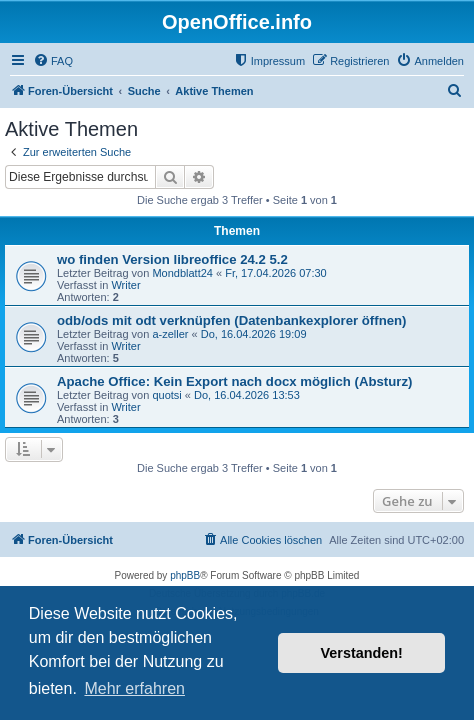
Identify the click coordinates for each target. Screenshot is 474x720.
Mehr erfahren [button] (134, 688)
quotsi (166, 395)
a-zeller (170, 334)
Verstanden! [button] (362, 653)
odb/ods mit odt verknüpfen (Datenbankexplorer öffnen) (232, 320)
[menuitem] (53, 61)
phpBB (185, 575)
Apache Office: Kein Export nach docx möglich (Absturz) (234, 381)
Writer (125, 285)
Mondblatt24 (182, 273)
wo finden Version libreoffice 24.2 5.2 (172, 259)
